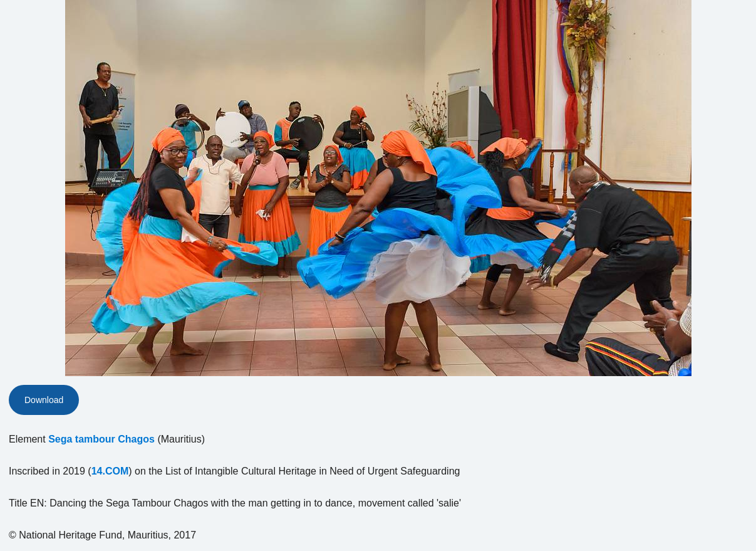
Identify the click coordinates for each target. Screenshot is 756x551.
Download (44, 400)
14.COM (110, 471)
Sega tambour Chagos (101, 439)
